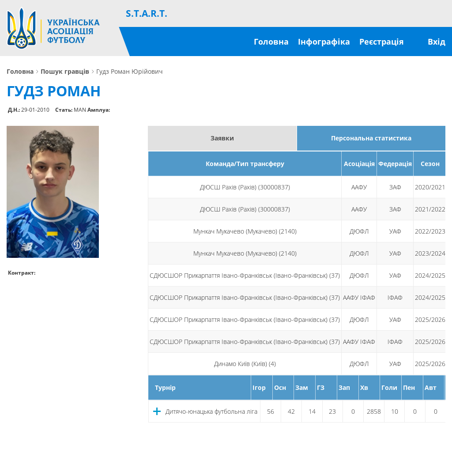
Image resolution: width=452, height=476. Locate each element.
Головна (271, 42)
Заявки (222, 138)
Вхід (437, 42)
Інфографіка (324, 42)
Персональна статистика (371, 138)
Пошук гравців (65, 72)
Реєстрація (382, 42)
